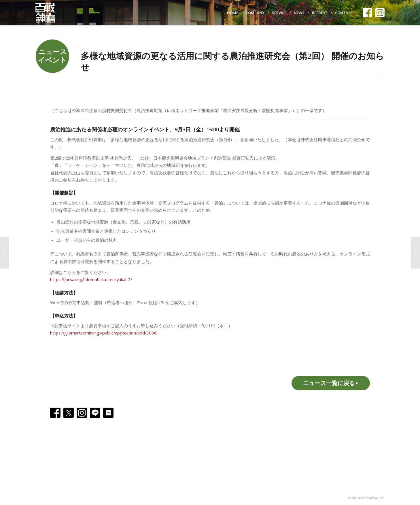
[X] (69, 413)
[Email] (108, 413)
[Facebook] (55, 413)
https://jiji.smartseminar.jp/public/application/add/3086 (103, 333)
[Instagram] (82, 413)
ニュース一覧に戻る (329, 383)
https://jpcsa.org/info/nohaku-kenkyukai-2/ (91, 279)
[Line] (95, 413)
